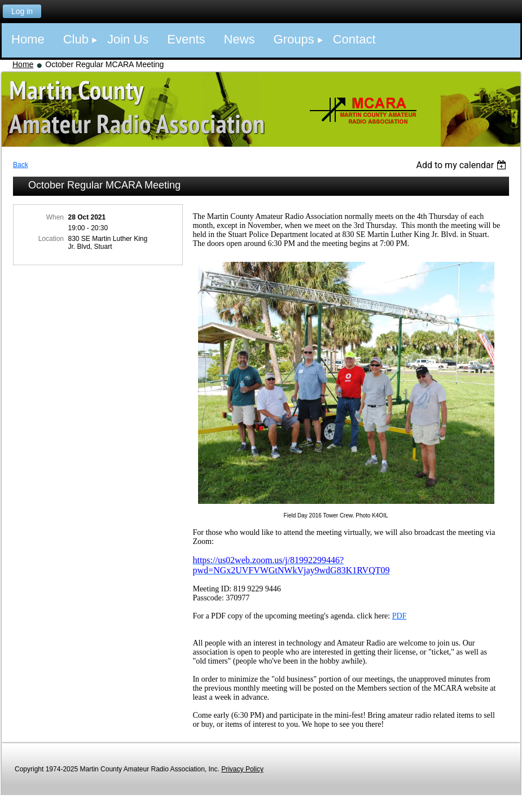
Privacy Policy (242, 769)
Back (21, 165)
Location (51, 239)
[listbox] (462, 165)
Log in (22, 11)
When (55, 217)
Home (23, 64)
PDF (400, 616)
